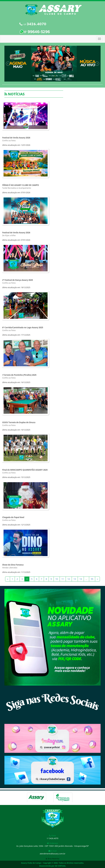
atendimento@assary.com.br (52, 854)
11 (63, 579)
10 (57, 579)
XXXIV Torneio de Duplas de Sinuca (19, 422)
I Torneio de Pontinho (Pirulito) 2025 (19, 375)
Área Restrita (53, 859)
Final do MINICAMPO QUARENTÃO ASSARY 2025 (25, 470)
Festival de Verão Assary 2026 (16, 138)
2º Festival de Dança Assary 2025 (18, 280)
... (86, 579)
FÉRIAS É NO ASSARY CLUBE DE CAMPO (21, 185)
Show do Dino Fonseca (13, 565)
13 (75, 579)
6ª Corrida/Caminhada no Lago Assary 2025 (23, 327)
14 (81, 579)
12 (69, 579)
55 (92, 579)
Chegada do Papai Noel (13, 517)
